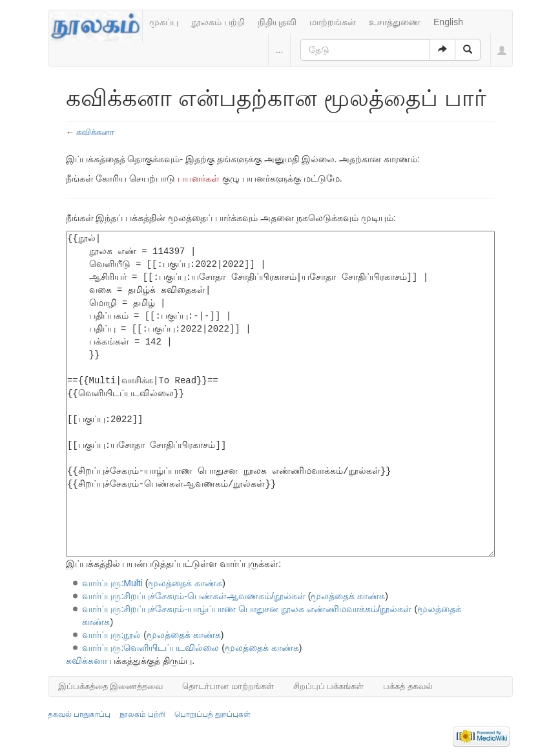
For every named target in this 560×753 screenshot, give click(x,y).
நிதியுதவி (277, 22)
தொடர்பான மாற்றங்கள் (228, 686)
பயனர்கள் (199, 178)
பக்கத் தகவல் (408, 686)
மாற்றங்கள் (333, 22)
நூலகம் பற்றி (218, 22)
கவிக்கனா (95, 132)
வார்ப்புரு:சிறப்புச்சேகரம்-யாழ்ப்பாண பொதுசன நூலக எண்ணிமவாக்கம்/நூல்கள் (247, 609)
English (448, 22)
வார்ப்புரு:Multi (112, 583)
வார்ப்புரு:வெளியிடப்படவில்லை (150, 648)
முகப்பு (164, 22)
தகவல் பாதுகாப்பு (79, 714)
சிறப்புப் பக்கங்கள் (329, 686)
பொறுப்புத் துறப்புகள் (213, 714)
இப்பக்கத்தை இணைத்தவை (111, 686)
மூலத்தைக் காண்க (185, 583)
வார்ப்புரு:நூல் (111, 635)
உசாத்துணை (395, 22)
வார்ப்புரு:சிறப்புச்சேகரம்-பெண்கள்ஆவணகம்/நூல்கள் (193, 596)
